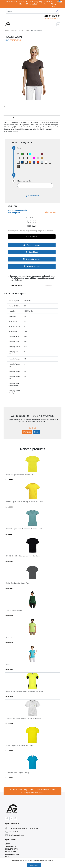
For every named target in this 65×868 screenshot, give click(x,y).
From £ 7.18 (9, 642)
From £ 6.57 (9, 670)
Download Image (32, 245)
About (6, 2)
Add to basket (32, 236)
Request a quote (32, 266)
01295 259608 (52, 16)
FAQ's (41, 2)
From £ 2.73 (9, 480)
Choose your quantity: (24, 181)
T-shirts (27, 31)
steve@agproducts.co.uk (52, 19)
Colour (19, 148)
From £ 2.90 (9, 751)
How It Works (11, 852)
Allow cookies (34, 865)
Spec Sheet (32, 252)
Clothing (20, 31)
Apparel (13, 31)
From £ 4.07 (9, 697)
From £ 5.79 (9, 778)
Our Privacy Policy (53, 4)
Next (36, 432)
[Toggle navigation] (58, 24)
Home (7, 31)
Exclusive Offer (12, 849)
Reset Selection (32, 196)
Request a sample (32, 259)
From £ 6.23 (9, 724)
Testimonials (13, 2)
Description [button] (18, 118)
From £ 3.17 (9, 534)
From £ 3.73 (9, 507)
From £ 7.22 (9, 588)
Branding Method (12, 854)
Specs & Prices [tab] (17, 285)
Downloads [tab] (48, 285)
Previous (27, 432)
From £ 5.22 (9, 561)
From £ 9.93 (9, 615)
